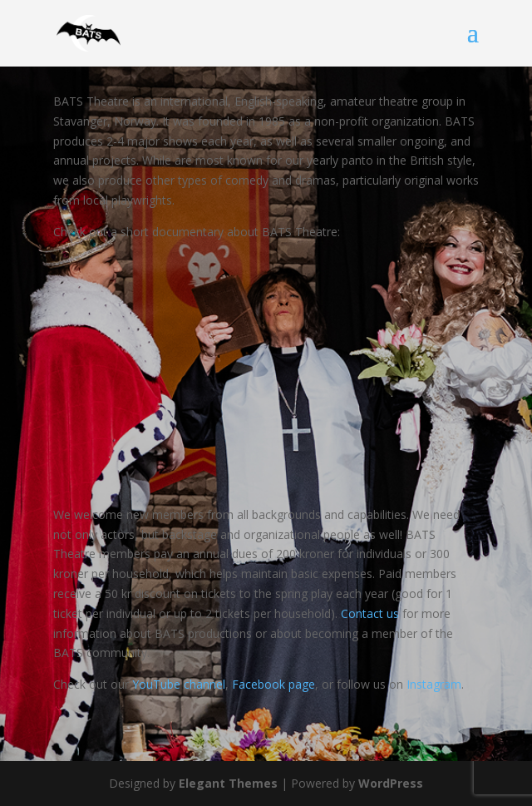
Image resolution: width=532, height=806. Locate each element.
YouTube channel (179, 684)
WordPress (391, 783)
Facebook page (273, 684)
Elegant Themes (228, 783)
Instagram (434, 684)
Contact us (370, 613)
